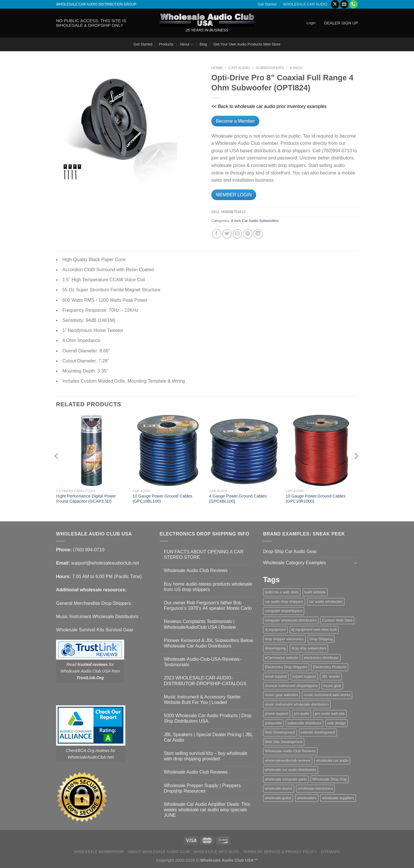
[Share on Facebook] (217, 234)
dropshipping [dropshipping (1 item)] (275, 648)
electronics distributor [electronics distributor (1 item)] (321, 658)
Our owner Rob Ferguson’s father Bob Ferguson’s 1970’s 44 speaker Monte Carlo (208, 605)
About (186, 44)
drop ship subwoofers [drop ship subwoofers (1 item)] (309, 648)
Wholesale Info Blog (216, 852)
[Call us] (353, 4)
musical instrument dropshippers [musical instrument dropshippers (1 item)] (291, 686)
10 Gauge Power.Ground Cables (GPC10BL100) (162, 499)
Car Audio (239, 68)
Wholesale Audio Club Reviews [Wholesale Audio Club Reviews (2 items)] (290, 751)
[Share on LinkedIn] (258, 234)
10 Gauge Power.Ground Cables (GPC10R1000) (316, 499)
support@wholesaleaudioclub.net (105, 563)
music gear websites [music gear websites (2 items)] (281, 695)
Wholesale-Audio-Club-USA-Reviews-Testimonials (203, 662)
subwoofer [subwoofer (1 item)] (273, 723)
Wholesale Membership (99, 852)
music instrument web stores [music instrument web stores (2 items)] (327, 695)
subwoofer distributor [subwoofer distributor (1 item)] (305, 723)
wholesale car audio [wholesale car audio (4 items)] (332, 760)
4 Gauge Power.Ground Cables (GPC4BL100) (238, 499)
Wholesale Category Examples (295, 563)
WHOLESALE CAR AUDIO (305, 4)
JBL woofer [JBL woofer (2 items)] (331, 676)
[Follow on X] (335, 4)
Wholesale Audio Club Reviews (196, 570)
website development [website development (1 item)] (318, 732)
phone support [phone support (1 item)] (277, 714)
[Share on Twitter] (227, 234)
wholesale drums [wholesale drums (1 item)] (279, 788)
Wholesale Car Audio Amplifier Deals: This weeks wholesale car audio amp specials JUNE (207, 810)
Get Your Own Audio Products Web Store (247, 44)
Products (166, 44)
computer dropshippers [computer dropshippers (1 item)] (284, 611)
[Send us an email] (344, 4)
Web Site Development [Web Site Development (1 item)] (284, 742)
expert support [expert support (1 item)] (304, 676)
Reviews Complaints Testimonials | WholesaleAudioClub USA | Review (200, 624)
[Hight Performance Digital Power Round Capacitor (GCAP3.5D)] (92, 450)
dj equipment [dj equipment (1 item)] (275, 629)
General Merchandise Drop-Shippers (94, 603)
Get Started (267, 4)
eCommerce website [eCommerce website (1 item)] (282, 658)
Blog (203, 44)
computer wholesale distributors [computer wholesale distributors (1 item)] (291, 620)
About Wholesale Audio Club (159, 852)
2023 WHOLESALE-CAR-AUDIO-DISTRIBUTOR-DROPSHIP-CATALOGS (205, 681)
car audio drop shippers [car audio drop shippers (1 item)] (284, 602)
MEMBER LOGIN (234, 195)
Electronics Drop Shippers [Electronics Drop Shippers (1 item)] (286, 667)
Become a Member (235, 121)
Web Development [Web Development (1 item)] (280, 732)
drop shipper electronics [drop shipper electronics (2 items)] (284, 639)
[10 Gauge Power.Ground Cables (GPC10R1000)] (321, 450)
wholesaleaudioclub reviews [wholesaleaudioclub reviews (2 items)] (288, 760)
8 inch (296, 68)
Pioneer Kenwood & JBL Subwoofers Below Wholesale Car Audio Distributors (208, 643)
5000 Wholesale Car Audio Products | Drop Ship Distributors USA (208, 718)
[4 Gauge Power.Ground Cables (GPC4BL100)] (245, 450)
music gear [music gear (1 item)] (332, 686)
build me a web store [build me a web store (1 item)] (282, 592)
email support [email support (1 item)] (276, 676)
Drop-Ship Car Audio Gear (290, 551)
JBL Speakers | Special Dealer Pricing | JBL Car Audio (208, 737)
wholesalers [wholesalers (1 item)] (307, 798)
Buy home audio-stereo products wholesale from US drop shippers (208, 587)
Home (217, 68)
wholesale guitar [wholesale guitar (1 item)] (278, 798)
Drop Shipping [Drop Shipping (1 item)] (321, 639)
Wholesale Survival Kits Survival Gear (95, 630)
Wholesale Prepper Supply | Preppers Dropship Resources (202, 788)
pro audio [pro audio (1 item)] (301, 714)
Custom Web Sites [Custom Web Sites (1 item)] (337, 620)
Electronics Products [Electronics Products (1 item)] (330, 667)
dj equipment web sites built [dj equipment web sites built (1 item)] (314, 629)
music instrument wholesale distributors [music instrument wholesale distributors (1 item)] (297, 704)
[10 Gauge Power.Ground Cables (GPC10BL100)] (168, 450)
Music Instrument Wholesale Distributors (97, 617)
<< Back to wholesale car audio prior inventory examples (269, 106)
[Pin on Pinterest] (248, 234)
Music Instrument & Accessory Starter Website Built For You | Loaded (202, 700)
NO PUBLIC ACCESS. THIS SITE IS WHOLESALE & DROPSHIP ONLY (91, 23)
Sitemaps (330, 852)
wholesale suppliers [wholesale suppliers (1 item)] (338, 798)
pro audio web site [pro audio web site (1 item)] (330, 714)
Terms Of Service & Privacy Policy (280, 852)
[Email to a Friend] (237, 234)
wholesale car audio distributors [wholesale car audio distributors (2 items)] (291, 770)
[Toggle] (356, 563)
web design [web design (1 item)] (337, 723)
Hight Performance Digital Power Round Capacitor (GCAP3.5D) (86, 499)
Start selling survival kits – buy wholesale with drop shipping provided (206, 756)
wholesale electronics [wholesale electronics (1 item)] (315, 788)
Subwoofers (270, 68)
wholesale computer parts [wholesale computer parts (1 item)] (286, 779)
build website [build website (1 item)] (315, 592)
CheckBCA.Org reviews (88, 751)
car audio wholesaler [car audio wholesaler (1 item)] (326, 602)
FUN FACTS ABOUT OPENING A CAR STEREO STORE (204, 554)
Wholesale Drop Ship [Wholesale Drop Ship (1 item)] (329, 779)
